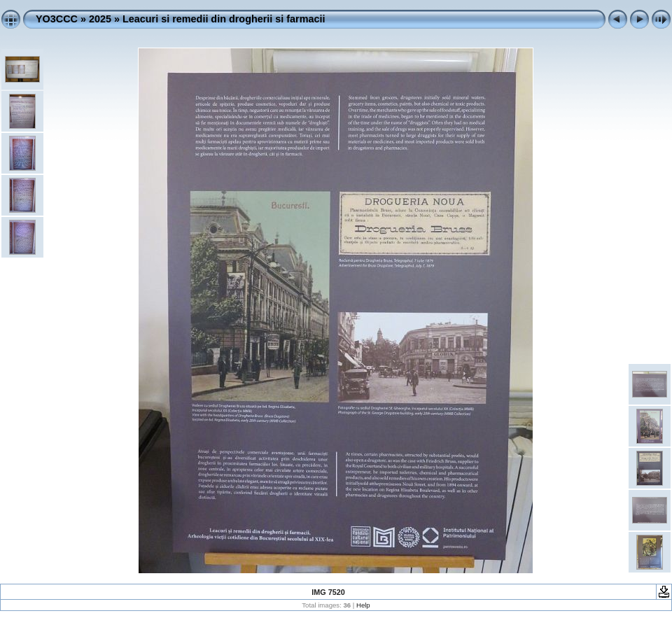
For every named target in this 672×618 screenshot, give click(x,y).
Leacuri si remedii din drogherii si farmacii (224, 19)
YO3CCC (57, 19)
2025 (100, 19)
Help (363, 605)
